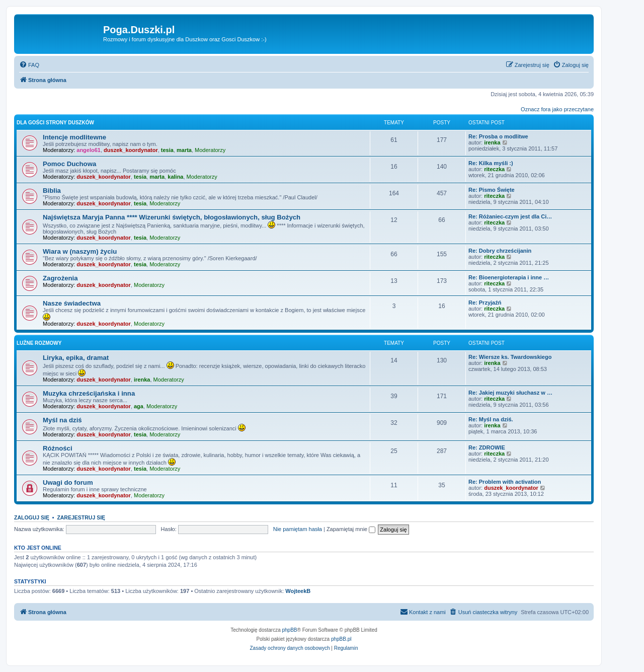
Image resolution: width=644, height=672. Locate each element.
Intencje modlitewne (74, 137)
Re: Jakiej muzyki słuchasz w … (510, 393)
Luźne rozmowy (39, 343)
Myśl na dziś (62, 420)
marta (184, 150)
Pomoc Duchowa (69, 164)
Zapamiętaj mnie (351, 529)
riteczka (494, 169)
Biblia (52, 191)
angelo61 (89, 150)
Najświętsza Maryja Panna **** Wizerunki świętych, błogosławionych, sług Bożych (172, 217)
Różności (58, 448)
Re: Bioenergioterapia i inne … (509, 277)
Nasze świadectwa (72, 303)
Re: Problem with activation (505, 482)
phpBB (290, 630)
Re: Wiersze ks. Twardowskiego (510, 357)
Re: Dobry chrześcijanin (500, 251)
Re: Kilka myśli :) (491, 163)
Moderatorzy (210, 150)
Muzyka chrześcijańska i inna (89, 393)
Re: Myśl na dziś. (491, 419)
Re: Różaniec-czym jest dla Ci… (510, 216)
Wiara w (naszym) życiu (80, 251)
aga (139, 406)
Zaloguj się (32, 517)
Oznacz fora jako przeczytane (557, 109)
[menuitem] (29, 65)
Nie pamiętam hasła (298, 529)
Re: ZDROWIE (487, 447)
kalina (175, 177)
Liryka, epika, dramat (76, 358)
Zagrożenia (60, 278)
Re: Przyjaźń (485, 303)
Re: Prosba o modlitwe (498, 136)
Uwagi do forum (68, 482)
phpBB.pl (341, 639)
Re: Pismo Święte (492, 190)
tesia (167, 150)
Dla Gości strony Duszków (55, 123)
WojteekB (298, 591)
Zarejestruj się (81, 517)
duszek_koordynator (131, 150)
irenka (492, 142)
